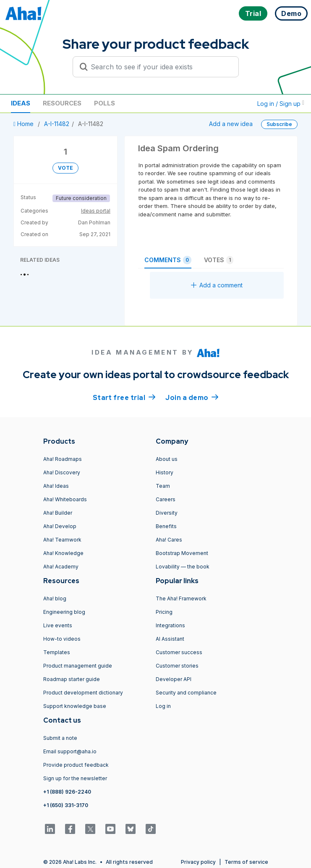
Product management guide (78, 666)
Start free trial (124, 397)
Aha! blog (55, 598)
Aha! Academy (61, 567)
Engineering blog (64, 612)
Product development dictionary (83, 693)
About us (167, 459)
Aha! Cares (169, 540)
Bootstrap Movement (182, 553)
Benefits (166, 526)
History (165, 472)
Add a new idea (231, 124)
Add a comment (217, 285)
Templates (57, 652)
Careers (166, 499)
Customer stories (177, 666)
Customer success (179, 652)
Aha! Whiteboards (65, 499)
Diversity (167, 513)
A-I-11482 (57, 124)
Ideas (21, 103)
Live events (58, 625)
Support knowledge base (75, 706)
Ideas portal (96, 211)
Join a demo (192, 397)
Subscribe (279, 124)
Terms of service (246, 862)
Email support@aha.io (70, 751)
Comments (168, 260)
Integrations (170, 625)
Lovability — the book (183, 567)
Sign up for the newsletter (75, 778)
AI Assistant (170, 639)
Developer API (174, 679)
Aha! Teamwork (62, 540)
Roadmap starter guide (72, 679)
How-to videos (62, 639)
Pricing (164, 612)
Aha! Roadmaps (63, 459)
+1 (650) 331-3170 (66, 805)
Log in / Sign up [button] (281, 104)
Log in (163, 706)
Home (24, 124)
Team (163, 486)
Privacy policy (198, 862)
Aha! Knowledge (63, 553)
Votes (219, 260)
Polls (105, 103)
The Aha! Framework (181, 598)
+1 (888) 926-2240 (67, 792)
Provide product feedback (76, 765)
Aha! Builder (58, 513)
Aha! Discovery (62, 472)
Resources (62, 103)
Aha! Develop (60, 526)
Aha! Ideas (56, 486)
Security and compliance (186, 693)
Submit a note (60, 738)
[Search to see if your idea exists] (159, 67)
